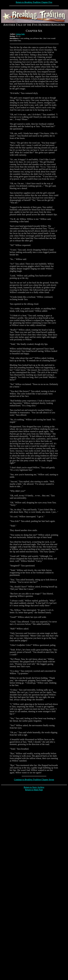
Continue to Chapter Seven (34, 780)
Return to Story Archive (34, 787)
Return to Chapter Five (34, 2)
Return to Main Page (34, 790)
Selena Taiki (20, 34)
